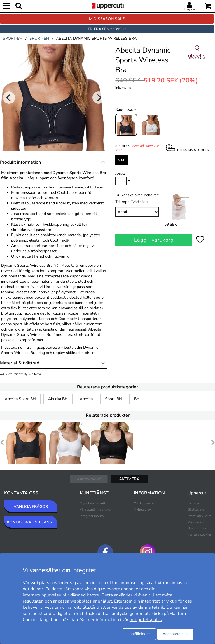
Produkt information (20, 162)
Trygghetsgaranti (92, 503)
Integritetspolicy (92, 516)
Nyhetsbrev (142, 509)
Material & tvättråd (20, 363)
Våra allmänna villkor (96, 509)
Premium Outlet (199, 516)
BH (137, 399)
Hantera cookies (200, 534)
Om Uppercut (144, 503)
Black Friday (197, 528)
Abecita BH (58, 399)
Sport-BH (114, 399)
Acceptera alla (175, 634)
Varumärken (196, 522)
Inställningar (139, 634)
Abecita (86, 399)
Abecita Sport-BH (20, 399)
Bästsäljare (196, 509)
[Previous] (9, 98)
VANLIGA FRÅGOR (31, 507)
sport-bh (13, 38)
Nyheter (193, 503)
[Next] (99, 98)
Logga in (190, 9)
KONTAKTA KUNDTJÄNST (31, 522)
